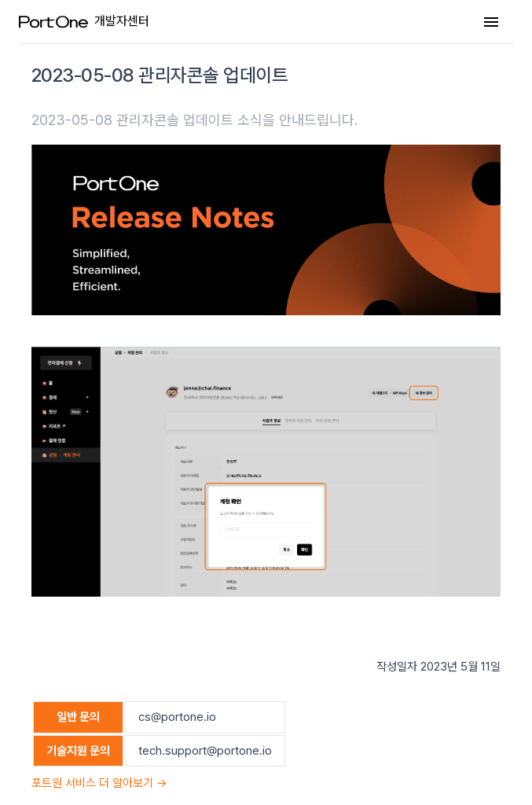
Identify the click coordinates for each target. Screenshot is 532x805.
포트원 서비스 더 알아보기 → (99, 783)
